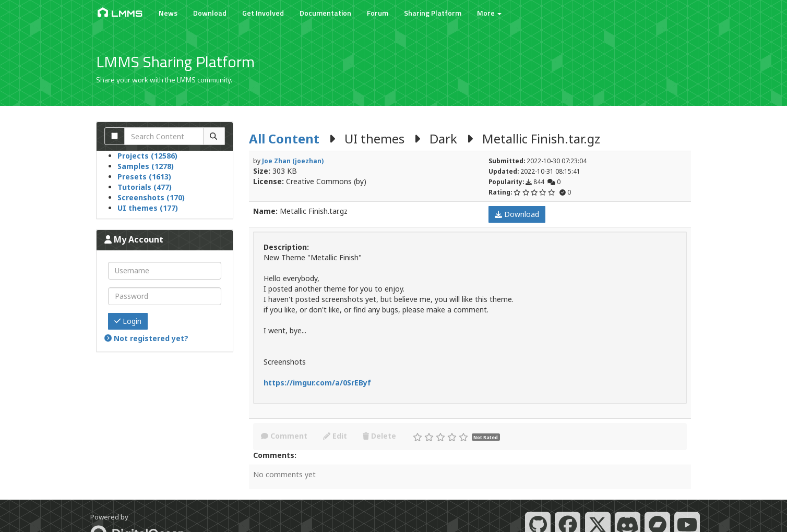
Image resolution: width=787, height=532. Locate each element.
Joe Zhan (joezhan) (293, 161)
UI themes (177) (148, 208)
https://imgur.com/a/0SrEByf (317, 383)
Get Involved (262, 13)
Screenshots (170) (151, 197)
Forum (377, 13)
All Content (284, 138)
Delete (379, 436)
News (167, 13)
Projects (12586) (147, 156)
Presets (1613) (144, 177)
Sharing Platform (432, 13)
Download (209, 13)
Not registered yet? (146, 338)
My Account (134, 239)
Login (128, 321)
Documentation (324, 13)
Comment (284, 436)
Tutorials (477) (145, 187)
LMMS (119, 13)
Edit (335, 436)
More (488, 13)
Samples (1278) (146, 166)
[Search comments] (115, 136)
